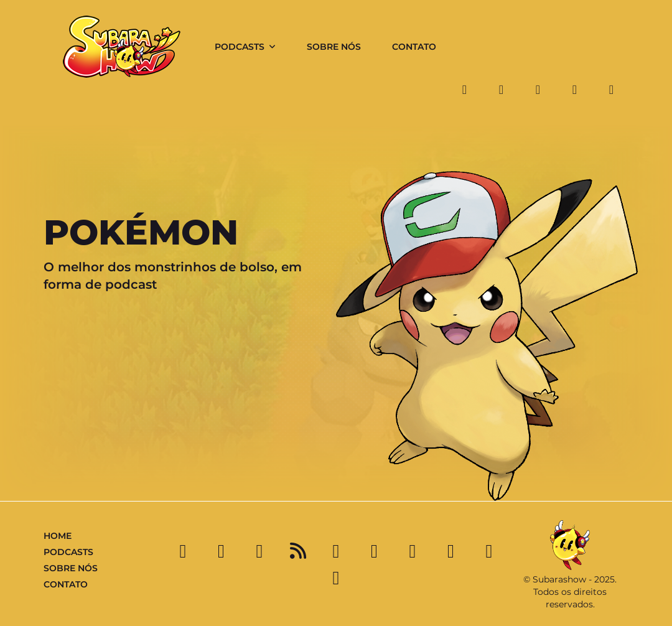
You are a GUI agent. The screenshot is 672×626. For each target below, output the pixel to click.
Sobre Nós (334, 47)
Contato (414, 47)
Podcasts (240, 47)
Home (58, 536)
